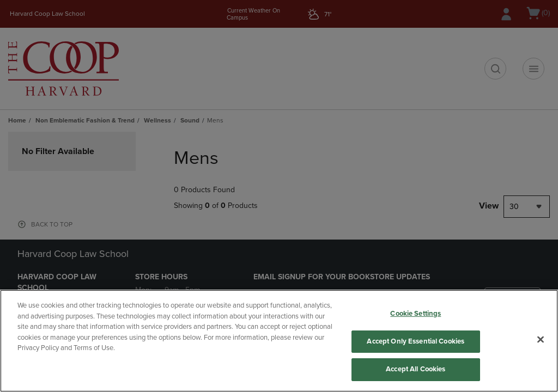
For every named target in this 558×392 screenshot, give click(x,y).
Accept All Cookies (416, 369)
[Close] (541, 340)
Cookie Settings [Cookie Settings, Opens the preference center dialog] (416, 314)
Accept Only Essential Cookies (416, 341)
